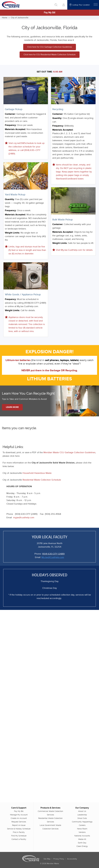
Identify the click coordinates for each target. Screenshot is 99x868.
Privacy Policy (59, 859)
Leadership (82, 815)
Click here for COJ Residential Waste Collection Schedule (50, 55)
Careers (82, 825)
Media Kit (82, 839)
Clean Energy (82, 846)
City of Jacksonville (20, 18)
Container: (10, 114)
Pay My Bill (49, 13)
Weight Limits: (12, 233)
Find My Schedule (19, 836)
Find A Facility (19, 832)
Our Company (82, 808)
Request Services (19, 822)
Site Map (47, 859)
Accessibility (72, 859)
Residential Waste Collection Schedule (42, 480)
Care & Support (19, 808)
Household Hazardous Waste (37, 473)
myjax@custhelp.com (24, 518)
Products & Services (50, 808)
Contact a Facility (19, 839)
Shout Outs (82, 818)
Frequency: (11, 125)
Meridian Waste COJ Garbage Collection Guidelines (69, 452)
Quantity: (10, 199)
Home (5, 18)
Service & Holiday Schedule (19, 829)
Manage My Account (19, 815)
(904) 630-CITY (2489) (53, 554)
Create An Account (19, 818)
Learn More (12, 407)
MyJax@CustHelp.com (53, 557)
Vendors (82, 832)
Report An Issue (19, 825)
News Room (82, 829)
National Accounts (82, 836)
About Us (82, 811)
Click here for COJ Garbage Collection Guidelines (50, 47)
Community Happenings (82, 822)
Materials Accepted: (15, 129)
